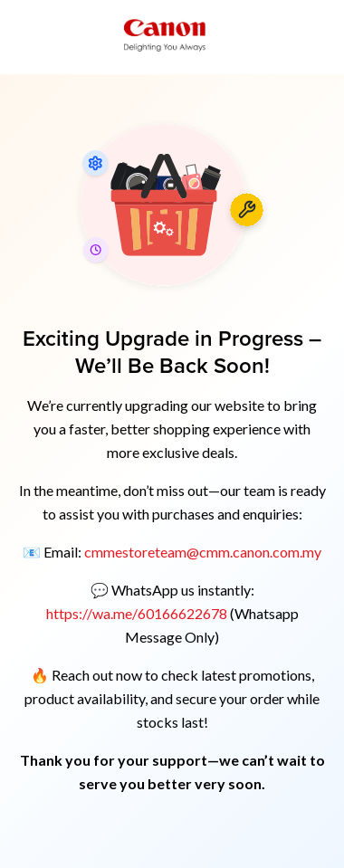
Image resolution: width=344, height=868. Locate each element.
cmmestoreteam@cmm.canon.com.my (203, 552)
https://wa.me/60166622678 (138, 613)
